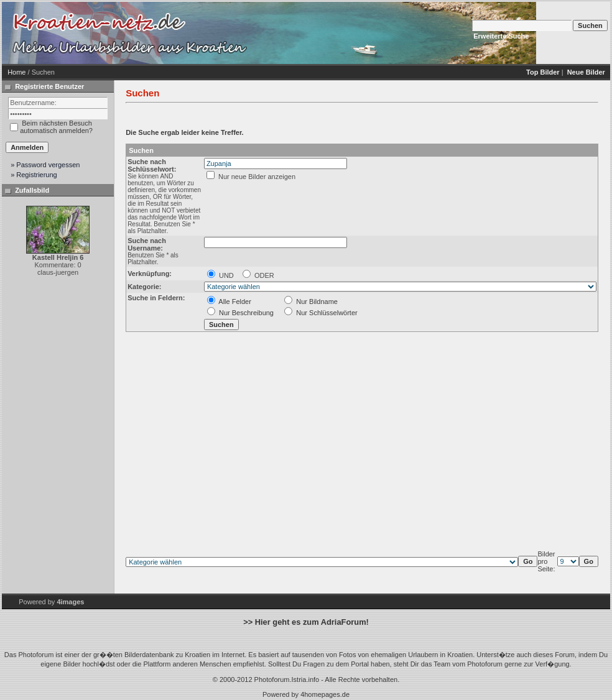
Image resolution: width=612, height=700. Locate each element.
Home (16, 72)
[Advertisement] (356, 33)
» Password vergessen (45, 165)
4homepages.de (325, 694)
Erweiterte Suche (501, 36)
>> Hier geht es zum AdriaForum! (306, 622)
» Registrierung (34, 175)
